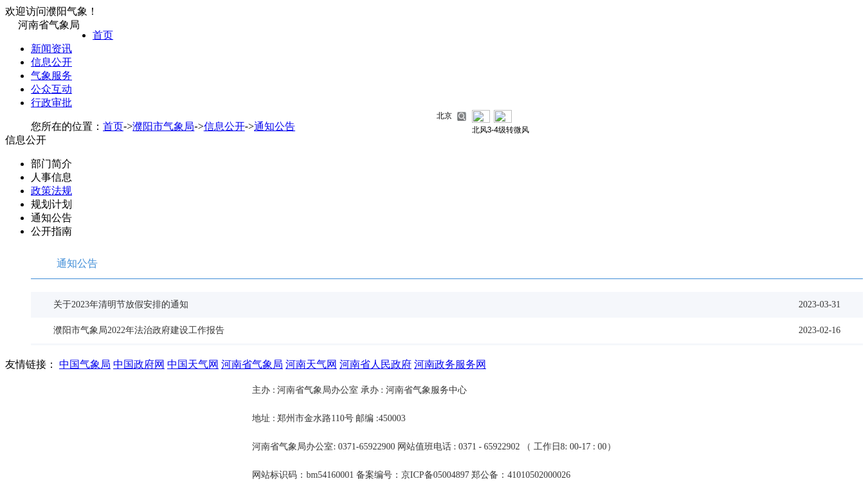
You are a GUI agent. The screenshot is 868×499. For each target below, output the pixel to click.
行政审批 (51, 103)
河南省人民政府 (375, 364)
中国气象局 (85, 364)
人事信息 (51, 177)
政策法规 (51, 191)
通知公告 (275, 126)
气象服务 (51, 76)
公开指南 (51, 231)
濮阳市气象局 (163, 126)
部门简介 (51, 164)
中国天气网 (193, 364)
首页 (103, 35)
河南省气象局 (252, 364)
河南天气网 (311, 364)
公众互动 (51, 89)
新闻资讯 (51, 49)
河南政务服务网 (450, 364)
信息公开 (51, 62)
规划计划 (51, 204)
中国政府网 (139, 364)
